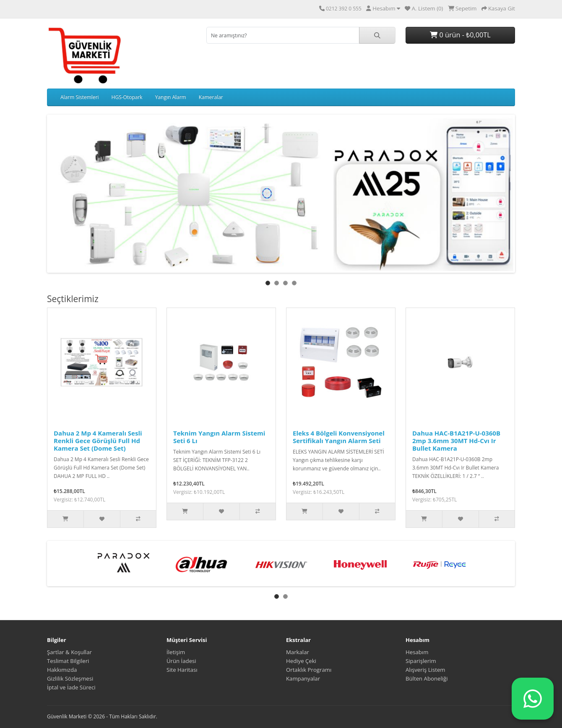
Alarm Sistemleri (80, 97)
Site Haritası (182, 670)
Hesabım (417, 652)
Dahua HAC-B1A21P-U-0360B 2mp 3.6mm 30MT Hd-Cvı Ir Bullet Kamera (456, 441)
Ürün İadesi (181, 661)
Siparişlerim (421, 661)
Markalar (298, 652)
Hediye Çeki (301, 661)
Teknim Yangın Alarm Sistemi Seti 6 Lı (219, 437)
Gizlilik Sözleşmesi (70, 678)
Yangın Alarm (171, 97)
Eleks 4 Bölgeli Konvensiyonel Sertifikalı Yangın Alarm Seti (339, 437)
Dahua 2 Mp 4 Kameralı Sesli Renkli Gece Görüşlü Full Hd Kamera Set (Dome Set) (98, 441)
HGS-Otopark (127, 97)
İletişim (176, 652)
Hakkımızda (62, 670)
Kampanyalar (303, 678)
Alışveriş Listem (425, 670)
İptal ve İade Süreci (71, 687)
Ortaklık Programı (309, 670)
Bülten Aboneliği (427, 678)
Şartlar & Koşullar (69, 652)
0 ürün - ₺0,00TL (460, 35)
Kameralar (211, 97)
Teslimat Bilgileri (68, 661)
